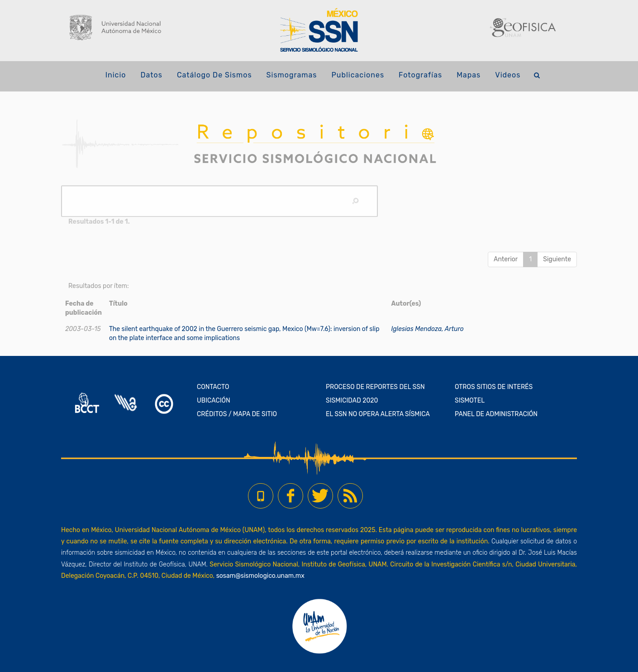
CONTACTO (213, 387)
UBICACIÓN (214, 401)
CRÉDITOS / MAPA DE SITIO (237, 414)
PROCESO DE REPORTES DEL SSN (375, 387)
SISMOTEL (470, 401)
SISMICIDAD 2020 (352, 401)
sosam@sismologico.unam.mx (260, 576)
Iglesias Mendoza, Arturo (427, 329)
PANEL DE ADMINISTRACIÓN (496, 414)
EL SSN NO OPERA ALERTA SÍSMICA (378, 414)
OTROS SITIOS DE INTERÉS (494, 387)
